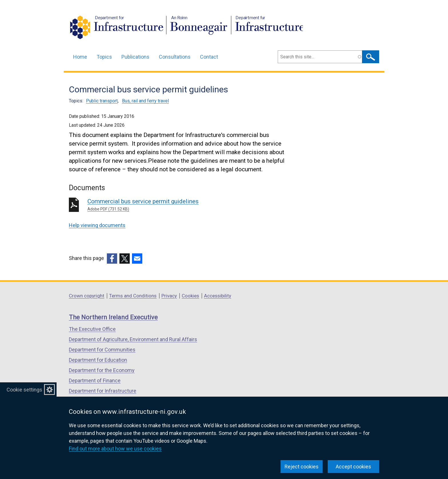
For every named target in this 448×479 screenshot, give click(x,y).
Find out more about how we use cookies (115, 449)
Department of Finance (95, 380)
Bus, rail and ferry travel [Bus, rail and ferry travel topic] (145, 101)
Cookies (190, 296)
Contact (209, 57)
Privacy (169, 296)
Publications (135, 57)
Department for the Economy (102, 370)
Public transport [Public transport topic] (102, 101)
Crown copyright (87, 296)
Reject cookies (302, 467)
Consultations (175, 57)
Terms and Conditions (133, 296)
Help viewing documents (97, 225)
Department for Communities (102, 350)
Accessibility (218, 296)
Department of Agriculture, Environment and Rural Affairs (133, 339)
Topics (104, 57)
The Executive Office (92, 329)
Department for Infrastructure (103, 391)
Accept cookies (353, 467)
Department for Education (98, 360)
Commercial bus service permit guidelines (170, 205)
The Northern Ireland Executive (113, 317)
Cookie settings (24, 390)
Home (80, 57)
